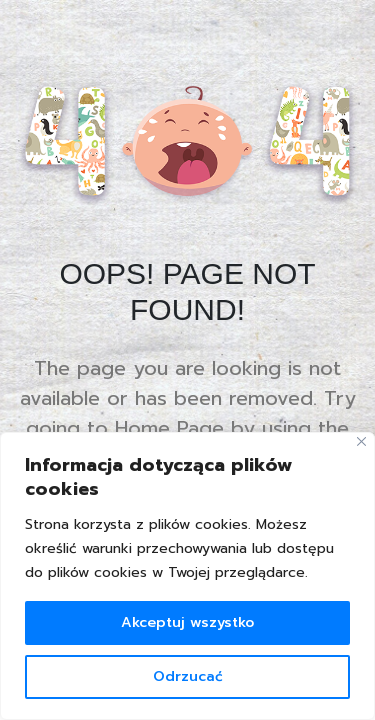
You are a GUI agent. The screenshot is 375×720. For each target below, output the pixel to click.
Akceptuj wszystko (187, 622)
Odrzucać (188, 676)
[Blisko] (361, 441)
